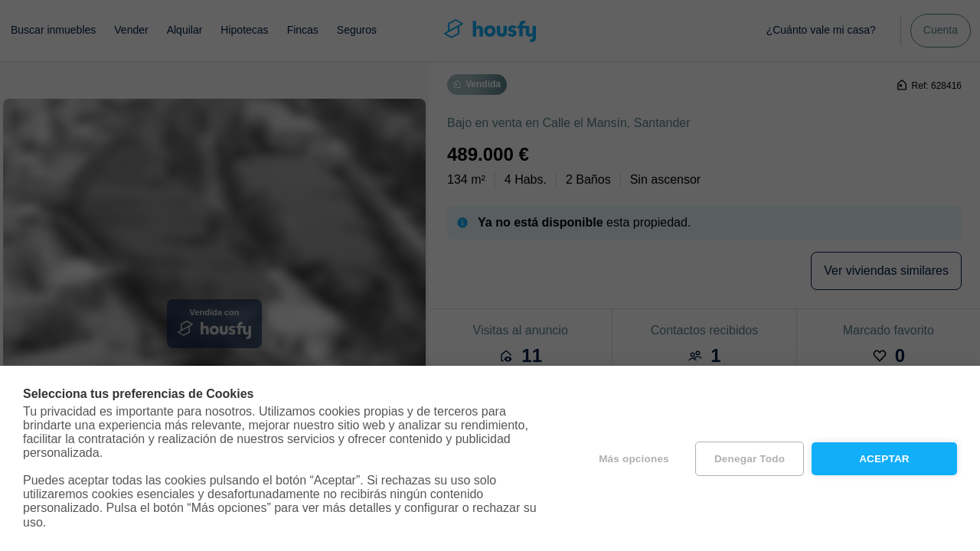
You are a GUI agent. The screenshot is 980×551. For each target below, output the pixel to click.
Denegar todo (750, 459)
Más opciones (634, 459)
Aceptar (884, 459)
